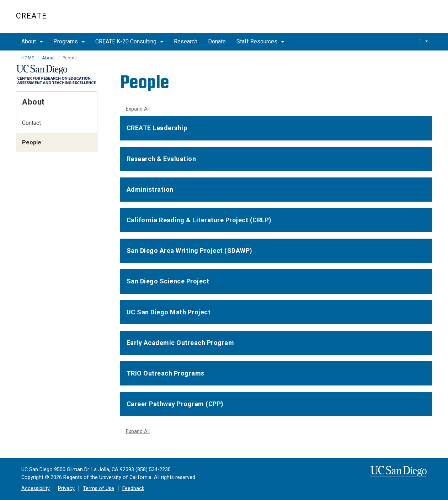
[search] (424, 41)
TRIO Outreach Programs (166, 373)
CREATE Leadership (157, 128)
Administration (150, 189)
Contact (31, 123)
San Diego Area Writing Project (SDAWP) (190, 251)
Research (186, 41)
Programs (69, 41)
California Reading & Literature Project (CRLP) (199, 220)
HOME (28, 58)
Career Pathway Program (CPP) (175, 404)
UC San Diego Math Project (169, 312)
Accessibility (36, 488)
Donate (217, 41)
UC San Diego (391, 20)
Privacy (66, 488)
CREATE (31, 16)
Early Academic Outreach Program (180, 343)
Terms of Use (98, 488)
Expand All (138, 109)
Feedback (133, 488)
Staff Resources (260, 41)
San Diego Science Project (168, 281)
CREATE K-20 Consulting (129, 41)
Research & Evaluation (161, 159)
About (32, 41)
